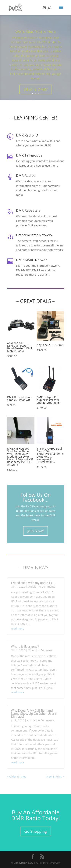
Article (32, 587)
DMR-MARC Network (32, 260)
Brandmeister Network (34, 235)
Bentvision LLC (23, 863)
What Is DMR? (36, 92)
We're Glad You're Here (35, 35)
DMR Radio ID (27, 135)
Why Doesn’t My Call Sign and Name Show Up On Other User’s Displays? (34, 714)
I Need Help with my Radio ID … (33, 583)
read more (18, 629)
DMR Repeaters (28, 210)
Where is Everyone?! (25, 647)
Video (32, 650)
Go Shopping (35, 831)
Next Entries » (55, 776)
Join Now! (35, 531)
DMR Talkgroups (29, 155)
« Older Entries (17, 776)
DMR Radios (26, 175)
